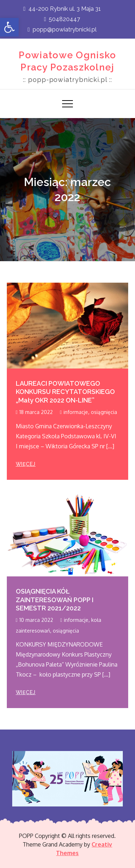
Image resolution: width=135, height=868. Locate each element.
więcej (26, 464)
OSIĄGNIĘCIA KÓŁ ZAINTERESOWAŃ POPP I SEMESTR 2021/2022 (55, 600)
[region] (67, 779)
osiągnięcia (104, 412)
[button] (9, 27)
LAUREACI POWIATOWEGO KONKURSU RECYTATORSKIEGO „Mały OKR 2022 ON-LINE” (65, 392)
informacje (76, 412)
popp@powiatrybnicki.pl (62, 30)
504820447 (62, 19)
